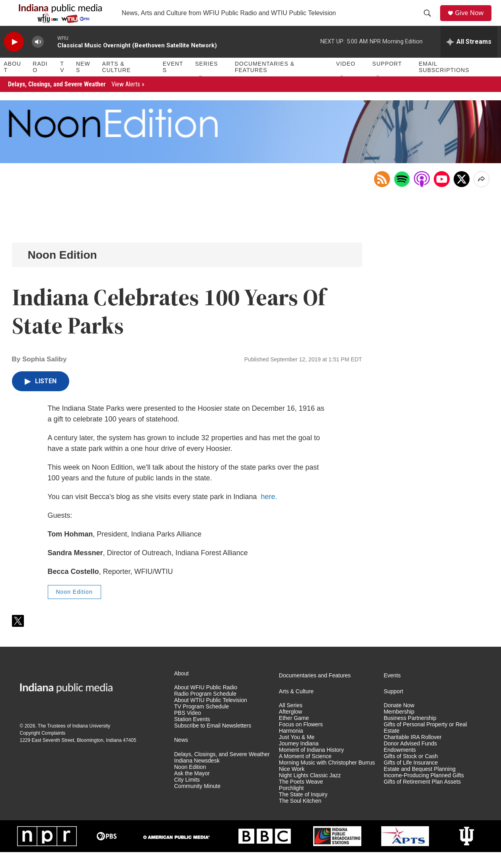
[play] (14, 58)
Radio (40, 83)
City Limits (187, 796)
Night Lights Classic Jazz (310, 791)
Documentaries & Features (265, 83)
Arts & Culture (117, 83)
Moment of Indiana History (311, 766)
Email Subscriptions (444, 83)
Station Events (192, 735)
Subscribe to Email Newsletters (213, 742)
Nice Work (292, 785)
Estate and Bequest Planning (420, 785)
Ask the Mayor (192, 789)
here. (269, 513)
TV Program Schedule (202, 723)
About (13, 83)
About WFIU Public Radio (206, 703)
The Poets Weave (301, 798)
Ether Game (294, 734)
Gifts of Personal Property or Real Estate (425, 744)
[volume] (38, 58)
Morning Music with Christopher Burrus (327, 779)
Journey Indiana (299, 760)
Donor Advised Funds (410, 760)
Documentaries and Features (315, 691)
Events (173, 83)
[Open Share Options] (482, 195)
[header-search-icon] (430, 21)
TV (62, 83)
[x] (462, 195)
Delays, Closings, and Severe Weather (76, 100)
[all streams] (469, 58)
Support (387, 80)
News (83, 83)
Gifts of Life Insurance (411, 779)
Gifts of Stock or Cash (411, 772)
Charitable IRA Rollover (413, 753)
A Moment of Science (305, 772)
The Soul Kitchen (300, 817)
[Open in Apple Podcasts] (422, 195)
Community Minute (198, 802)
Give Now (473, 21)
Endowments (400, 766)
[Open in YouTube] (442, 195)
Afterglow (290, 728)
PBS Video (188, 729)
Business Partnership (410, 734)
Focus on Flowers (301, 740)
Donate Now (399, 721)
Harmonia (291, 747)
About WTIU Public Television (211, 716)
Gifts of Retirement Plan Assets (422, 798)
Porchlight (291, 804)
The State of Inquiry (303, 810)
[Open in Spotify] (402, 195)
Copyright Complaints (43, 749)
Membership (399, 728)
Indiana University (91, 742)
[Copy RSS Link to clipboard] (382, 195)
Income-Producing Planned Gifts (424, 791)
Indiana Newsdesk (197, 777)
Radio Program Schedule (205, 710)
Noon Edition (62, 271)
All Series (291, 721)
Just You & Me (297, 753)
